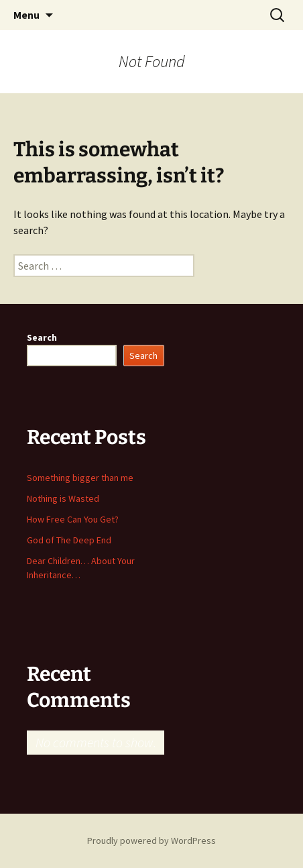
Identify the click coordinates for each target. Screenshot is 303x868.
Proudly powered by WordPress (151, 840)
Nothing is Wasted (63, 498)
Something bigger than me (80, 478)
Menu (26, 15)
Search (42, 337)
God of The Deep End (69, 540)
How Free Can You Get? (73, 519)
